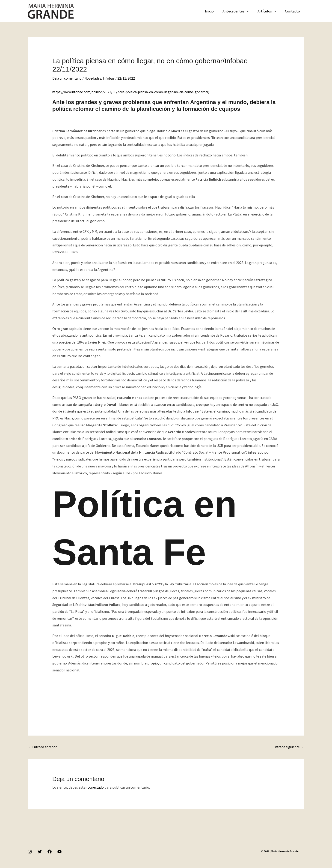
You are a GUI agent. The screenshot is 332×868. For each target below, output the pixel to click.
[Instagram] (30, 852)
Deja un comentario (68, 78)
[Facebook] (50, 852)
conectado (96, 788)
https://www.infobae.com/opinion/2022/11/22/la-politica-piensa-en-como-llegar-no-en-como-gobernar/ (136, 92)
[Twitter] (40, 852)
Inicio (214, 11)
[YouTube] (59, 852)
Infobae (111, 78)
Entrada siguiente (288, 747)
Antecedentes (236, 11)
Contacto (293, 11)
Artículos (267, 11)
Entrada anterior (44, 747)
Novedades (95, 78)
